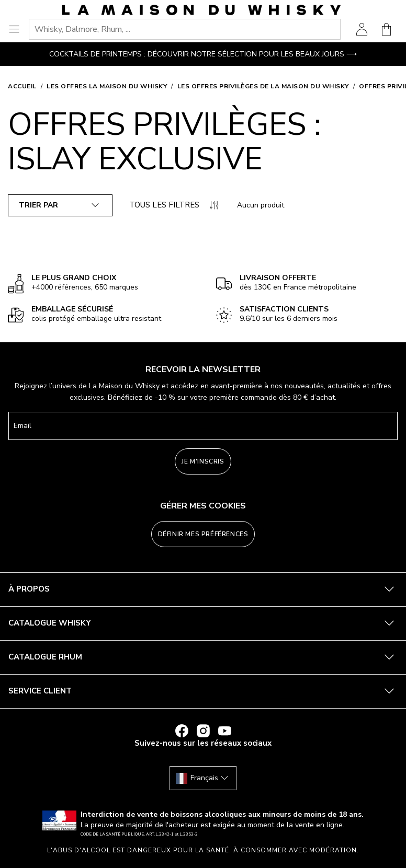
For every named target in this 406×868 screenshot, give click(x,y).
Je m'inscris (203, 461)
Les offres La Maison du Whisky (107, 86)
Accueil (22, 86)
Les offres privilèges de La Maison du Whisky (263, 86)
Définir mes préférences (203, 534)
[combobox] (185, 29)
